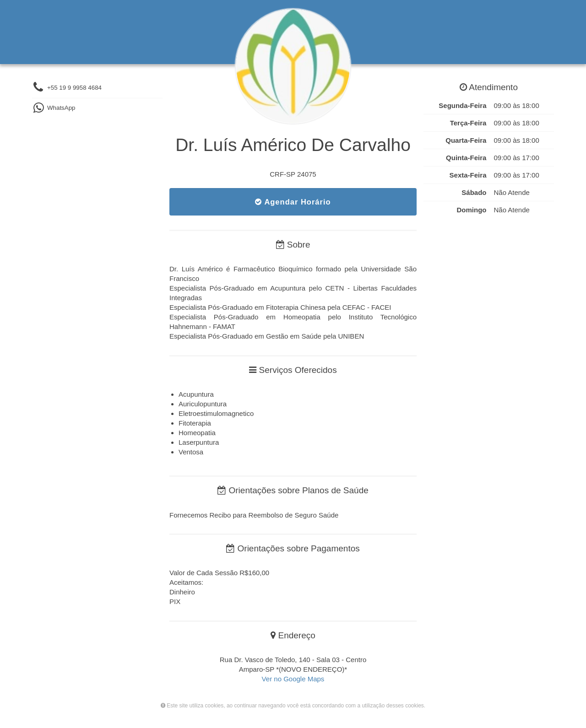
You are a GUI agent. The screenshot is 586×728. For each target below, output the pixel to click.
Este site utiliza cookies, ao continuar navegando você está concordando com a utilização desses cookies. (293, 706)
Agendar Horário (293, 202)
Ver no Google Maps (293, 679)
